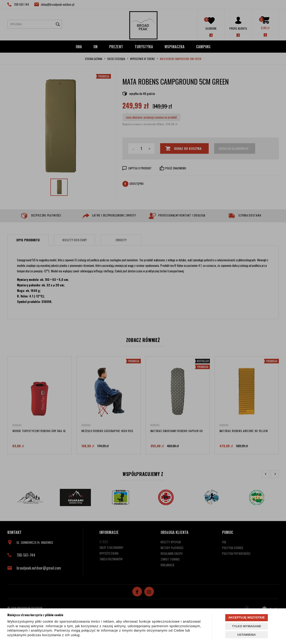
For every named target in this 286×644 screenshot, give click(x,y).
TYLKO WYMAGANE (246, 626)
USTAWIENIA (247, 635)
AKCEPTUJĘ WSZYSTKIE (246, 617)
